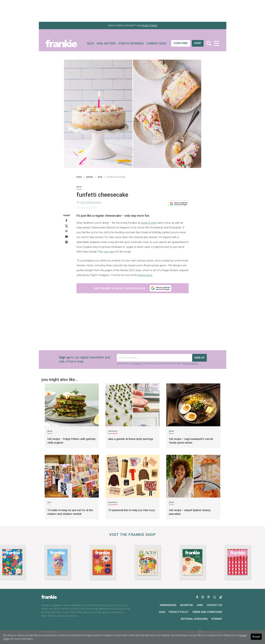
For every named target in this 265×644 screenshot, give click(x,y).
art (49, 503)
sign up (199, 358)
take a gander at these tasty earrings (131, 439)
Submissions (168, 605)
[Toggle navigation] (217, 43)
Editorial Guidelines (194, 619)
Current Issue (156, 43)
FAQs (162, 612)
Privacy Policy (179, 612)
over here (109, 252)
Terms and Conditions (207, 612)
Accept (256, 637)
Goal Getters (106, 43)
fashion (113, 432)
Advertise (186, 605)
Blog (91, 43)
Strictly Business (131, 43)
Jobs (200, 605)
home (79, 177)
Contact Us (214, 605)
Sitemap (217, 619)
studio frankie (149, 25)
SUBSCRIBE (181, 43)
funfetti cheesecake (116, 177)
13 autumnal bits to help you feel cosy (131, 510)
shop (198, 43)
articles (90, 177)
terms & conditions (190, 364)
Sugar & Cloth (149, 223)
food (100, 177)
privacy (137, 364)
